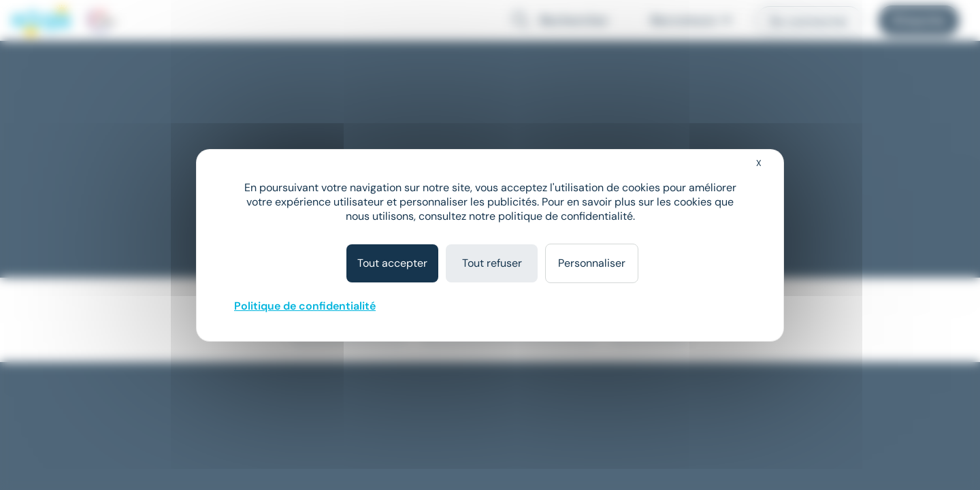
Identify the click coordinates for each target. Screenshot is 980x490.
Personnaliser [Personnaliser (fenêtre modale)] (592, 263)
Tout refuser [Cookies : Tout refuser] (492, 263)
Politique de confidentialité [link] (305, 306)
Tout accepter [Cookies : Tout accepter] (392, 263)
